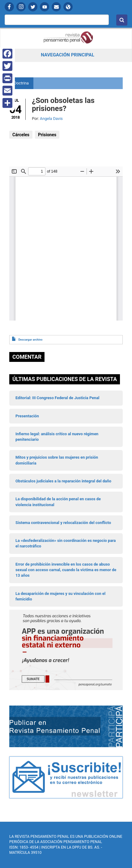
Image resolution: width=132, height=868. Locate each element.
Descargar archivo (30, 340)
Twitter (33, 7)
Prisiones (47, 135)
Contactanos (56, 7)
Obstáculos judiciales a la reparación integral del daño (63, 481)
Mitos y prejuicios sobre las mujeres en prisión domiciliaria (57, 460)
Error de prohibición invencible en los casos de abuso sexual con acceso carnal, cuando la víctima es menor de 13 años (66, 570)
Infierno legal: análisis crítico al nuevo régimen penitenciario (57, 437)
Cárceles (21, 135)
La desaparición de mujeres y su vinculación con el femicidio (60, 596)
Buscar (122, 20)
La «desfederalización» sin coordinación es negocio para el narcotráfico (66, 543)
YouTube (45, 7)
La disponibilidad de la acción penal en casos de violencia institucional (58, 502)
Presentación (27, 416)
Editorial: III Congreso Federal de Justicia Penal (57, 398)
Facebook (9, 7)
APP (68, 7)
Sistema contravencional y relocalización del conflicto (63, 523)
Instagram (21, 7)
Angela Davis (51, 119)
